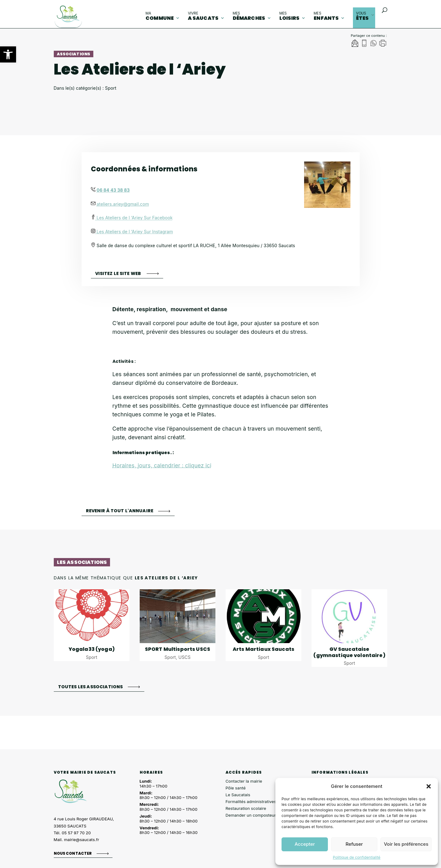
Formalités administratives (251, 801)
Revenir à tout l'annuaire (120, 511)
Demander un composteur (251, 815)
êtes (363, 16)
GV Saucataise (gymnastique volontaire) (349, 652)
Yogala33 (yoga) (92, 649)
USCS (184, 657)
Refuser (354, 844)
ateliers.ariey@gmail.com (123, 204)
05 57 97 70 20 (76, 833)
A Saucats (203, 16)
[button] (8, 54)
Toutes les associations (91, 686)
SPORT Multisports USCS (178, 649)
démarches (249, 16)
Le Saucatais (238, 795)
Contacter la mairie (244, 781)
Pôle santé (236, 788)
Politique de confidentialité (357, 857)
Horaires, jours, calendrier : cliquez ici (162, 465)
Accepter (305, 844)
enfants (326, 16)
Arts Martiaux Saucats (263, 649)
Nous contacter (73, 853)
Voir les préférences (406, 844)
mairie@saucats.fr (82, 840)
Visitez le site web (119, 273)
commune (160, 16)
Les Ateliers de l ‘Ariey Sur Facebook (132, 218)
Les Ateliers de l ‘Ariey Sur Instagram (132, 232)
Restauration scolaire (246, 808)
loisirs (290, 16)
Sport (92, 657)
